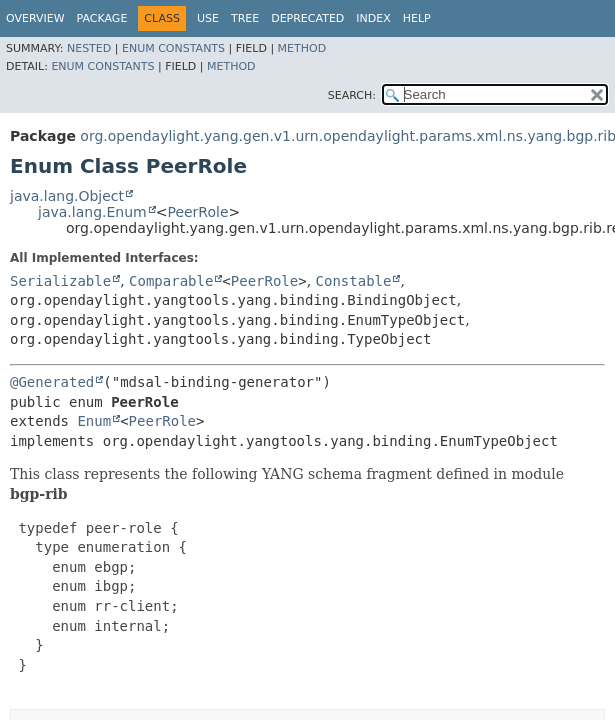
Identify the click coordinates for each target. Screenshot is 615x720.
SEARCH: (352, 95)
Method (302, 48)
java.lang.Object (67, 196)
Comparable (171, 281)
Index (373, 18)
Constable (354, 281)
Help (417, 18)
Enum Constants (173, 48)
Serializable (60, 281)
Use (208, 18)
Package (102, 18)
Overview (35, 18)
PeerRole (197, 212)
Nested (89, 48)
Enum (94, 421)
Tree (245, 18)
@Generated (52, 382)
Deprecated (307, 18)
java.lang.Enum (92, 212)
